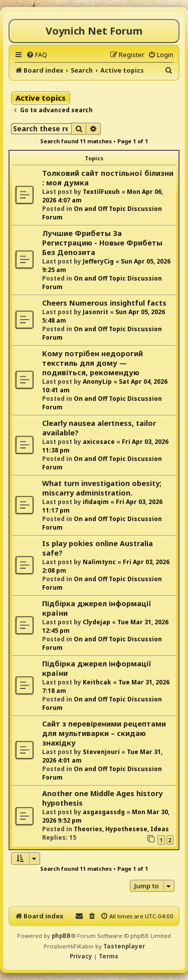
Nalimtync (99, 562)
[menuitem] (37, 55)
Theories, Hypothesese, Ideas (121, 829)
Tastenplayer (124, 946)
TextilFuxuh (101, 192)
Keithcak (97, 682)
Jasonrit (96, 312)
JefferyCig (98, 261)
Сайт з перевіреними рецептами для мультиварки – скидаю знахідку (104, 733)
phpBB (61, 936)
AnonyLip (97, 382)
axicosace (99, 442)
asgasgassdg (104, 812)
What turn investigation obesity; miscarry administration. (102, 488)
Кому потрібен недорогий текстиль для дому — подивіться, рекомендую (92, 363)
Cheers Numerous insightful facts (104, 303)
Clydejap (97, 622)
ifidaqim (96, 502)
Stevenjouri (101, 752)
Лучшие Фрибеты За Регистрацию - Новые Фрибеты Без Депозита (102, 243)
